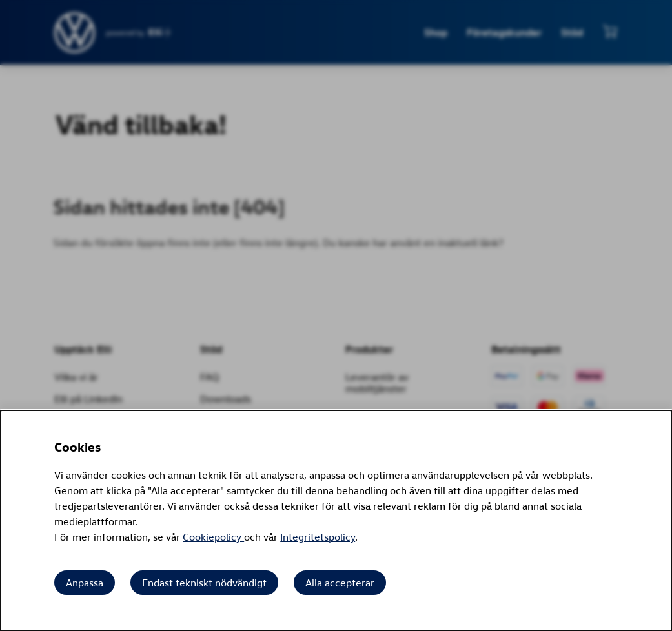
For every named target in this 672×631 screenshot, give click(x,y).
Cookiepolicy (213, 537)
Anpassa (85, 583)
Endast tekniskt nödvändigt (204, 583)
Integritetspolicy (318, 537)
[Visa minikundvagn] (610, 31)
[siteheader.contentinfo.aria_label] (75, 33)
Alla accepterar (340, 583)
